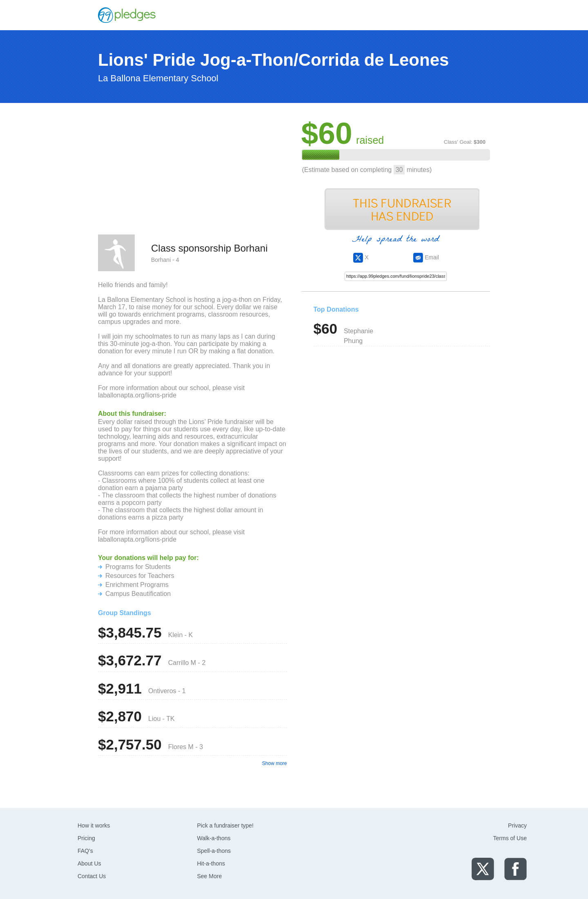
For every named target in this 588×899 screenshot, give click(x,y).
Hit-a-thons (211, 863)
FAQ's (85, 851)
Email (426, 257)
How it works (94, 825)
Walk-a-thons (214, 838)
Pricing (86, 838)
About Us (89, 863)
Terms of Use (510, 838)
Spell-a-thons (214, 851)
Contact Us (92, 876)
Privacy (517, 825)
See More (210, 876)
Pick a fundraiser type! (226, 825)
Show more (275, 763)
